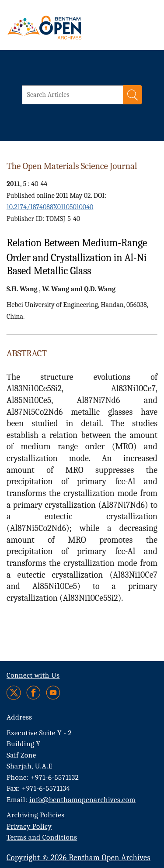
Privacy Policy (29, 826)
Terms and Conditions (42, 837)
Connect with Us (33, 675)
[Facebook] (33, 693)
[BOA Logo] (68, 28)
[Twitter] (14, 693)
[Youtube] (53, 693)
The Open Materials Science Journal (72, 166)
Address (19, 717)
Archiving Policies (36, 815)
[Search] (133, 95)
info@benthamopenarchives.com (82, 800)
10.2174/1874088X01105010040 (50, 207)
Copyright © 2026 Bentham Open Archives (79, 858)
